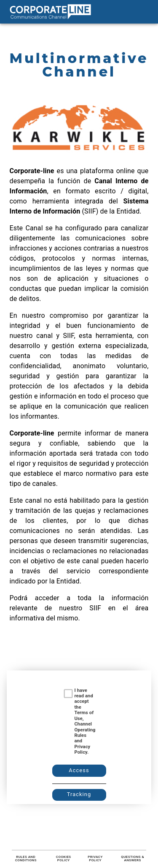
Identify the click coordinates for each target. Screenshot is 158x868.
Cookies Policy (64, 859)
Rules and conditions (26, 859)
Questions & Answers (133, 859)
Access (79, 770)
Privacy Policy (95, 859)
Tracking (79, 794)
